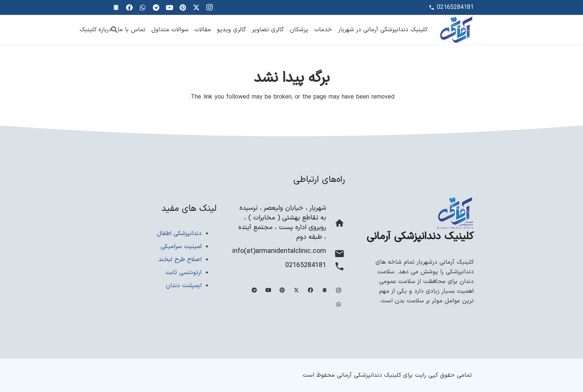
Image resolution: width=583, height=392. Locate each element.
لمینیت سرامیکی (181, 247)
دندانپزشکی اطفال (179, 234)
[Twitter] (196, 7)
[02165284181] (336, 268)
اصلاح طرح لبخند (180, 260)
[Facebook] (129, 7)
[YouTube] (170, 7)
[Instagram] (210, 7)
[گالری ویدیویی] (116, 7)
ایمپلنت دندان (184, 286)
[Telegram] (156, 7)
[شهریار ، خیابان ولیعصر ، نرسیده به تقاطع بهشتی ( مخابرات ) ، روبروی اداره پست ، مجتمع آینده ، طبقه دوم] (336, 225)
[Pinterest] (183, 7)
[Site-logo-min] (456, 30)
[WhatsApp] (143, 7)
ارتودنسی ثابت (183, 273)
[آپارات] (324, 290)
